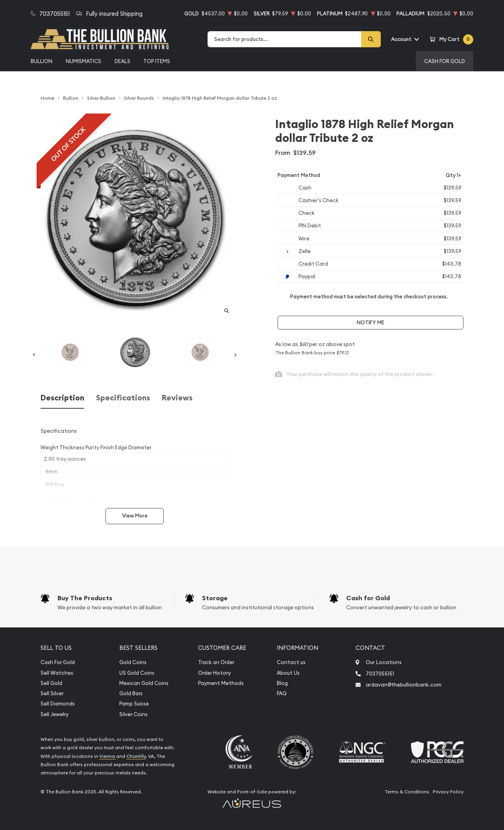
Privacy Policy (448, 792)
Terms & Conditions (407, 792)
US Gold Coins (137, 673)
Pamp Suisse (134, 704)
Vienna (108, 756)
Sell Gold (51, 683)
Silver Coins (133, 714)
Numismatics (83, 61)
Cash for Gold (368, 598)
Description (62, 398)
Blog (282, 683)
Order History (214, 673)
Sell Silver (52, 693)
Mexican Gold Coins (144, 683)
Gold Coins (133, 662)
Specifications (123, 398)
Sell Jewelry (55, 714)
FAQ (282, 693)
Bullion (42, 61)
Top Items (157, 61)
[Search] (371, 39)
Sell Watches (57, 673)
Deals (122, 61)
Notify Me (371, 323)
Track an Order (216, 662)
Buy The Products (85, 598)
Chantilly (136, 756)
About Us (288, 673)
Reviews (177, 398)
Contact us (291, 662)
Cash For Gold (445, 61)
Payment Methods (221, 683)
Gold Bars (131, 693)
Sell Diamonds (58, 704)
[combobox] (284, 39)
